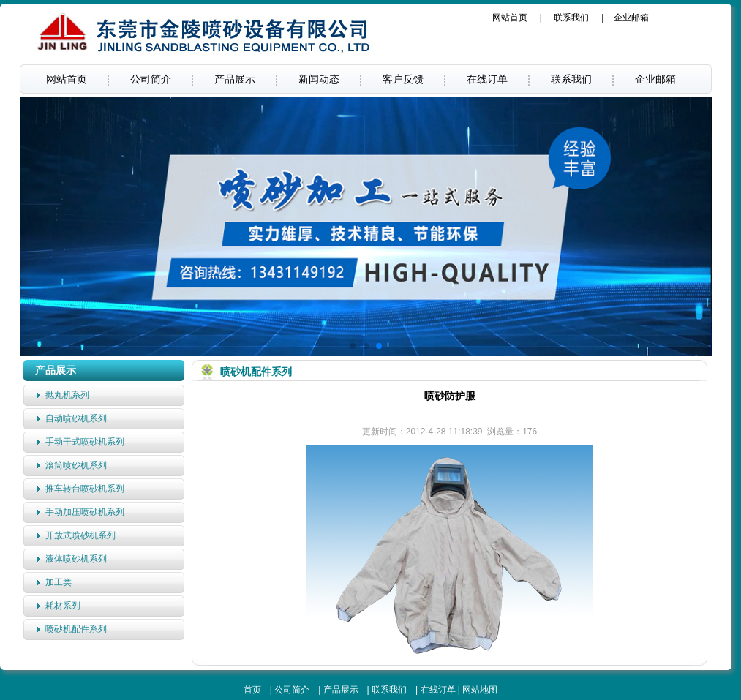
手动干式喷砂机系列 (85, 442)
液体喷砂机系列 (76, 559)
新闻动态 (319, 79)
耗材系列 (63, 606)
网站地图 (480, 690)
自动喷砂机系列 (76, 418)
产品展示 (235, 79)
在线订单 (487, 79)
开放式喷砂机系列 (80, 535)
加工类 (59, 582)
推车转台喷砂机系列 (85, 489)
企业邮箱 (631, 18)
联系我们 (571, 18)
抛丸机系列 (67, 395)
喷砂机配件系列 (76, 629)
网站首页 (510, 18)
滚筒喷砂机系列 (76, 465)
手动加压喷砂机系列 (85, 512)
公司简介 (151, 79)
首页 (252, 690)
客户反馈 (403, 79)
